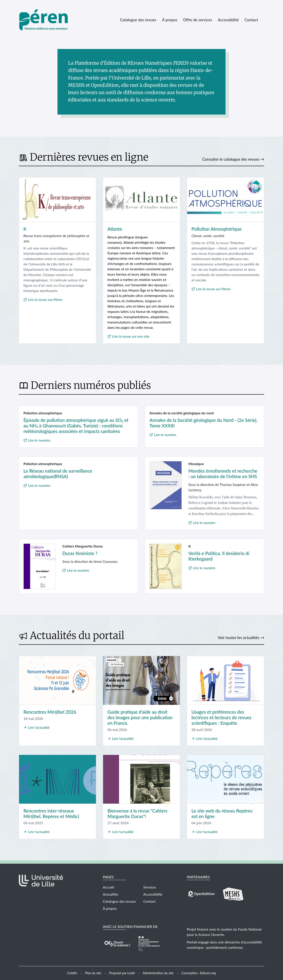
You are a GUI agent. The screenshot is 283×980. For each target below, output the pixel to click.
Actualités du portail (77, 635)
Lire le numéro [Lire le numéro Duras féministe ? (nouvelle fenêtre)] (78, 570)
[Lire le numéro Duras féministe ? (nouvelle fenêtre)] (40, 566)
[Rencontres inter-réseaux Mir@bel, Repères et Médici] (57, 779)
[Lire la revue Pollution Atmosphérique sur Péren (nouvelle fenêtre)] (226, 200)
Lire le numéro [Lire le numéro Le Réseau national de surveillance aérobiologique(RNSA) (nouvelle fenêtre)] (39, 485)
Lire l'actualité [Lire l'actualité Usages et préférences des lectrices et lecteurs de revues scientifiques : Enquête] (207, 738)
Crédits (72, 973)
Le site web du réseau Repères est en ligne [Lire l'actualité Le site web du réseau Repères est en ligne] (222, 813)
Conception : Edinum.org (199, 973)
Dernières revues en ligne (89, 157)
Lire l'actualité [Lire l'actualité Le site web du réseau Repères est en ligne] (207, 832)
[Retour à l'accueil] (47, 20)
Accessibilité (228, 20)
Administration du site (158, 973)
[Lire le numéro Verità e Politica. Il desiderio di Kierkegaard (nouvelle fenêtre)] (166, 566)
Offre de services (198, 20)
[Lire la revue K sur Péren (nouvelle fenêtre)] (57, 200)
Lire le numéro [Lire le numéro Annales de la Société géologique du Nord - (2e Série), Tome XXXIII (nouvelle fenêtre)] (165, 435)
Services (150, 887)
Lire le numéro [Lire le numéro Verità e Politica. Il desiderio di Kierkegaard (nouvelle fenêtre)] (204, 568)
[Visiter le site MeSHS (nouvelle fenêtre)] (233, 893)
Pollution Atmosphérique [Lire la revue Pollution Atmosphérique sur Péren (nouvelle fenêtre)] (217, 229)
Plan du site (93, 973)
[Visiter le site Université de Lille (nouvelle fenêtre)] (41, 884)
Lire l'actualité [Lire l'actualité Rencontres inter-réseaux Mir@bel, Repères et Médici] (39, 832)
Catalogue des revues (138, 20)
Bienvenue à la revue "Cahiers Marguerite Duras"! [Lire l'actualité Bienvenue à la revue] (137, 813)
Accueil (108, 887)
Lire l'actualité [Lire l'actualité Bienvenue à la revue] (123, 832)
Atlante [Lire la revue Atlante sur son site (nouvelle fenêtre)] (115, 229)
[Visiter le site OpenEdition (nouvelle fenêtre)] (201, 893)
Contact (251, 20)
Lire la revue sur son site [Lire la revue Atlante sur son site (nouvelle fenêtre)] (131, 336)
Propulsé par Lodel (122, 973)
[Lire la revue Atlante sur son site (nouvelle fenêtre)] (141, 200)
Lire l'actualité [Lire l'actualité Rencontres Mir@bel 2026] (39, 727)
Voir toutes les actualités (239, 638)
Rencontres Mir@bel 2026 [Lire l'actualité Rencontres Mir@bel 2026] (50, 712)
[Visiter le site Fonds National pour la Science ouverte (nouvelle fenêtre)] (117, 943)
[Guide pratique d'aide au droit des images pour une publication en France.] (141, 680)
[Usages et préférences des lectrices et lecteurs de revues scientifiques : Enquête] (226, 680)
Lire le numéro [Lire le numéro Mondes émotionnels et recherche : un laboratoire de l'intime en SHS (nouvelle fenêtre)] (204, 523)
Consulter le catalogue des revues (231, 159)
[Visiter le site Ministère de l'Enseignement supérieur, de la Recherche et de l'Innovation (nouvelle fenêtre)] (149, 943)
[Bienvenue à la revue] (141, 779)
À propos (170, 20)
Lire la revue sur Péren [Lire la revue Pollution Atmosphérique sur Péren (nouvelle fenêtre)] (213, 289)
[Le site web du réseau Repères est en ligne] (226, 779)
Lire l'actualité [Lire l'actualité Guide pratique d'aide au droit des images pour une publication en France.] (123, 738)
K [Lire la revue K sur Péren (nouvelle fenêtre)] (25, 229)
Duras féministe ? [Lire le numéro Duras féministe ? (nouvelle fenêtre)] (80, 553)
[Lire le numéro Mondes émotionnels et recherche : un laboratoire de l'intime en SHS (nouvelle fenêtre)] (166, 485)
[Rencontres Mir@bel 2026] (57, 680)
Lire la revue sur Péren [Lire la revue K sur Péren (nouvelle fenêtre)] (45, 299)
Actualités (111, 894)
